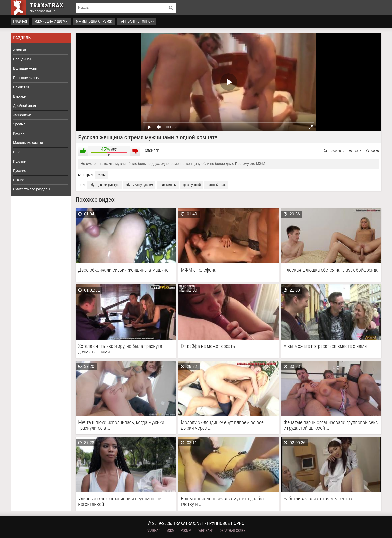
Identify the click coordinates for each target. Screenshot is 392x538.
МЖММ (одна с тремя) (94, 21)
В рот (17, 152)
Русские (20, 171)
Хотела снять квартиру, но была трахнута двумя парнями (120, 349)
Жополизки (22, 115)
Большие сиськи (26, 78)
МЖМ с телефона (199, 270)
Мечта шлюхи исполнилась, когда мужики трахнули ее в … (121, 425)
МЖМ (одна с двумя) (51, 21)
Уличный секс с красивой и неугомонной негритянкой (120, 501)
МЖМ (102, 175)
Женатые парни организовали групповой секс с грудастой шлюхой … (331, 425)
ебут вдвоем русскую (104, 185)
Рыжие (19, 180)
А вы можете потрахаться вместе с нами (325, 346)
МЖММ (186, 531)
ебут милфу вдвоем (139, 185)
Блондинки (22, 59)
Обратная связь (233, 531)
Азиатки (19, 50)
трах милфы (168, 185)
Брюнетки (21, 87)
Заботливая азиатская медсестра (318, 499)
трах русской (192, 185)
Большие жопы (25, 68)
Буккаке (19, 96)
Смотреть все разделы (32, 189)
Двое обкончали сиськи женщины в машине (123, 270)
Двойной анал (24, 106)
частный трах (216, 185)
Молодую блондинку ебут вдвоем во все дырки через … (222, 425)
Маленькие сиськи (28, 143)
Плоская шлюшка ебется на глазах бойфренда (331, 270)
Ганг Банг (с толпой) (137, 21)
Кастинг (19, 133)
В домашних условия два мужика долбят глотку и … (223, 501)
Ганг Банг (206, 531)
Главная (20, 21)
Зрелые (19, 124)
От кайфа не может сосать (208, 346)
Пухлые (19, 161)
